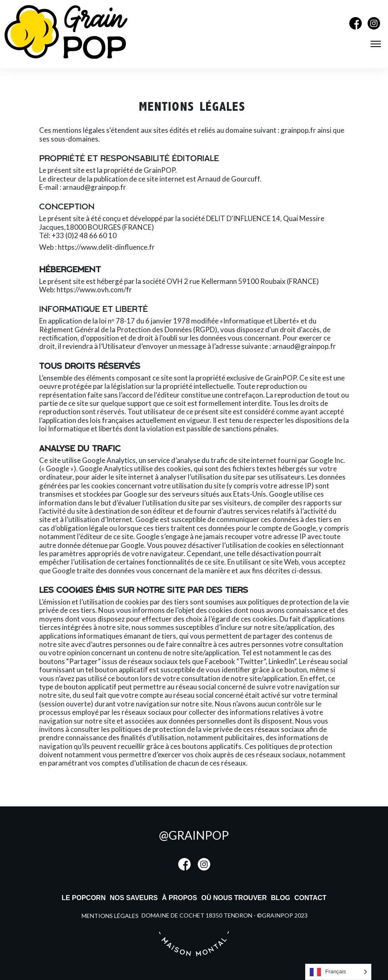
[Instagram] (374, 27)
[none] (338, 972)
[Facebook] (356, 27)
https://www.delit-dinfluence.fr (106, 247)
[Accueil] (66, 56)
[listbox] (338, 972)
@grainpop (194, 835)
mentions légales (110, 916)
